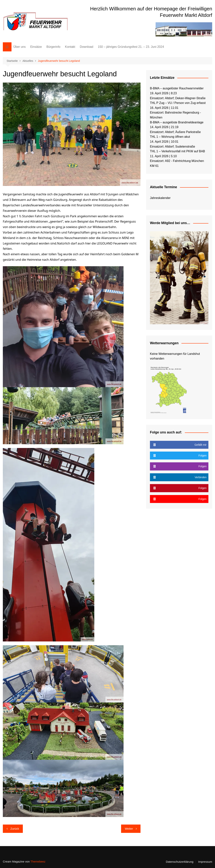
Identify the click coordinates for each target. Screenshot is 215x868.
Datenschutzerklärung (180, 862)
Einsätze (36, 47)
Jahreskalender (160, 198)
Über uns (20, 47)
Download (86, 47)
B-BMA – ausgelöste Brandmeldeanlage (177, 122)
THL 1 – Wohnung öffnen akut (170, 137)
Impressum (205, 862)
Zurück (15, 829)
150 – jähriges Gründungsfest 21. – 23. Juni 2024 (131, 47)
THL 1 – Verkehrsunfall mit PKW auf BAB (177, 151)
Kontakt (70, 47)
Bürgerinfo (53, 47)
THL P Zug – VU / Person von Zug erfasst (178, 103)
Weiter (129, 829)
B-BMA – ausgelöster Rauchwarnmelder (177, 88)
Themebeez (38, 861)
